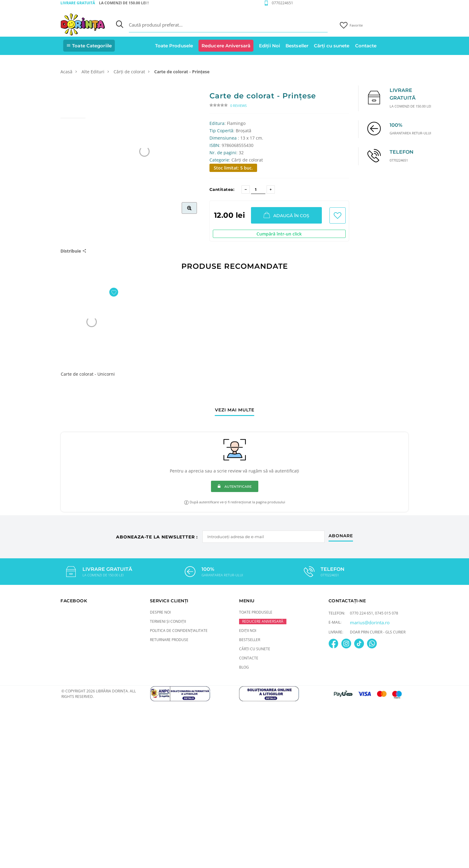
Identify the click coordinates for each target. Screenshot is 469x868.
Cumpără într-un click (279, 234)
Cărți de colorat (129, 72)
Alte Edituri (93, 72)
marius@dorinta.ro (370, 622)
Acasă (66, 72)
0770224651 (282, 3)
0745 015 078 (387, 613)
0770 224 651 (362, 613)
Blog (244, 667)
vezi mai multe (235, 410)
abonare (341, 535)
